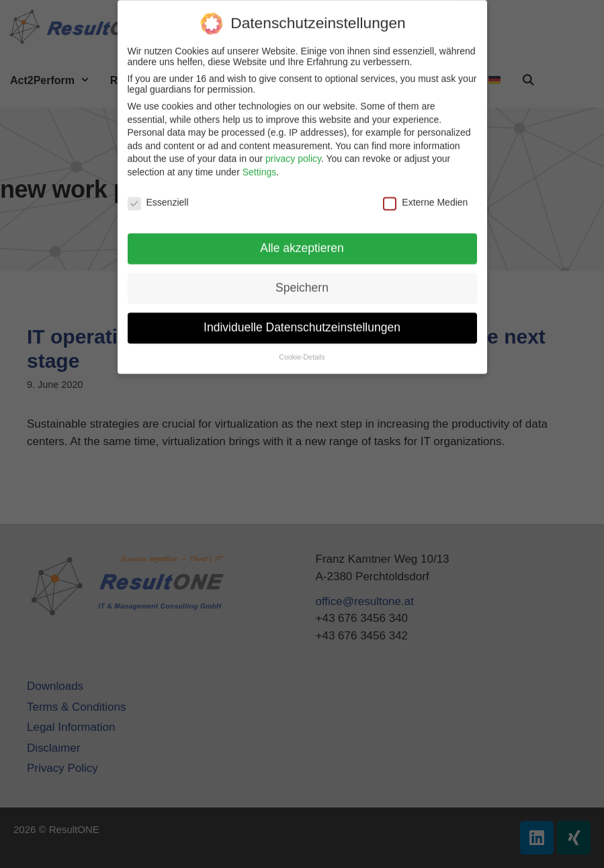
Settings (260, 166)
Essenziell (158, 196)
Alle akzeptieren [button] (302, 242)
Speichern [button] (302, 282)
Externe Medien (425, 196)
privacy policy (293, 153)
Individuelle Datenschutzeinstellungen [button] (302, 321)
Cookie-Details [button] (302, 351)
